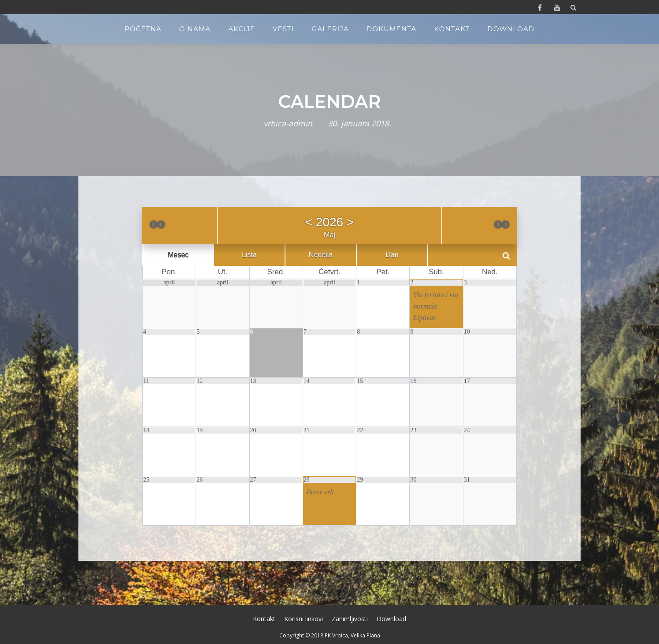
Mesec (178, 255)
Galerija (330, 29)
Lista (249, 255)
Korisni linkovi (304, 619)
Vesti (283, 29)
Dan (392, 255)
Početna (143, 29)
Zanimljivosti (350, 619)
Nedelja (321, 255)
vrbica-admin (288, 123)
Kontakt (452, 29)
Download (511, 29)
